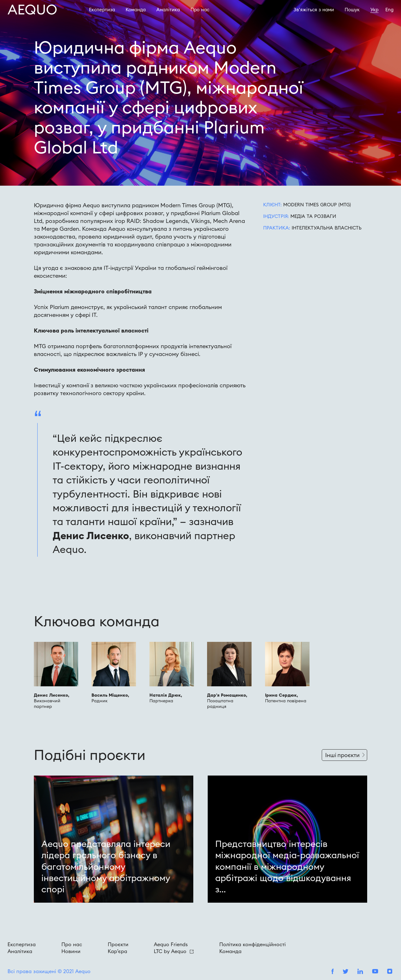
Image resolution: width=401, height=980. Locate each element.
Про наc (200, 10)
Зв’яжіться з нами (314, 10)
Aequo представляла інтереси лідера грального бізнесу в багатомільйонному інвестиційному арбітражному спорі (106, 867)
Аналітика (168, 10)
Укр (374, 10)
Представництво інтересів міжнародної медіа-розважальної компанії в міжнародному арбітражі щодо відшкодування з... (287, 867)
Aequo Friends (171, 944)
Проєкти (118, 944)
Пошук (352, 10)
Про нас (72, 944)
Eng (389, 10)
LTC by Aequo (174, 951)
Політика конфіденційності (253, 944)
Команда (136, 10)
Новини (71, 951)
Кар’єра (117, 951)
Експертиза (102, 10)
